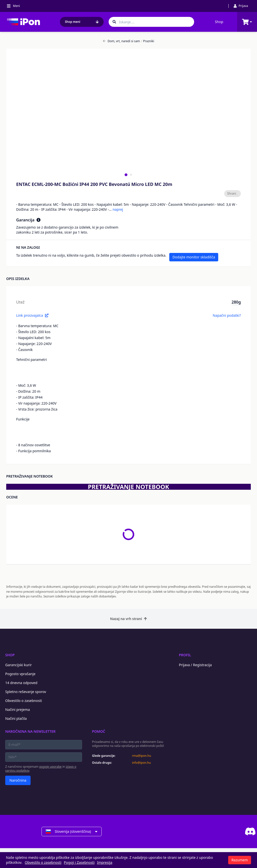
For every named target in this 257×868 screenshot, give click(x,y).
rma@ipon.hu (142, 756)
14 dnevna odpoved (21, 683)
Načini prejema (18, 710)
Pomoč (99, 731)
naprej (118, 209)
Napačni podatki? (227, 315)
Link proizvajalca (32, 315)
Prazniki (148, 41)
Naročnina (18, 780)
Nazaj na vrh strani (128, 619)
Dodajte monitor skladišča (194, 257)
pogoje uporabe (50, 767)
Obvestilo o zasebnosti (24, 701)
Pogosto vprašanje (20, 674)
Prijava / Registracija (195, 665)
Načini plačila (16, 718)
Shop (219, 22)
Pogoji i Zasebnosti (79, 862)
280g (236, 302)
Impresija (105, 862)
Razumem (240, 860)
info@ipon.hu (141, 763)
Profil (185, 655)
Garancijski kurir (19, 665)
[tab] (126, 175)
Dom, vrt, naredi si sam (121, 41)
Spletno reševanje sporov (26, 692)
